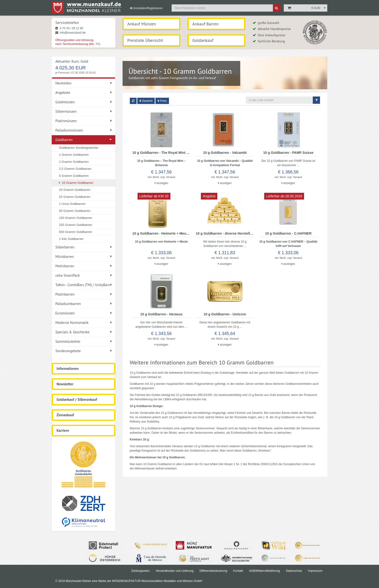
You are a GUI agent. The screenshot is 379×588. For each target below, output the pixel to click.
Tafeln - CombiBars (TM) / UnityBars (84, 285)
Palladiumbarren (84, 304)
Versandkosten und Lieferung (175, 571)
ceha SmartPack (84, 275)
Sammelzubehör (84, 341)
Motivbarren (84, 266)
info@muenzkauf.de (70, 33)
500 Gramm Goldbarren (76, 232)
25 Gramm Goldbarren (75, 197)
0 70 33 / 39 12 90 (69, 28)
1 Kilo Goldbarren (71, 239)
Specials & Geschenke (84, 332)
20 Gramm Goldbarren (75, 190)
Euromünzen (84, 313)
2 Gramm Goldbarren (74, 162)
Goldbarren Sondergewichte (79, 148)
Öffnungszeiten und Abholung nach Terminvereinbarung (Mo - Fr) (78, 42)
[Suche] (277, 8)
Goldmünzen (84, 102)
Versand (171, 177)
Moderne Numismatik (84, 323)
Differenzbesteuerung (213, 571)
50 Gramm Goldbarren (75, 211)
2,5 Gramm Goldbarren (75, 169)
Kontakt (238, 571)
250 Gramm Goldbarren (76, 225)
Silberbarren (84, 247)
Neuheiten (84, 83)
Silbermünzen (84, 111)
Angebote (84, 93)
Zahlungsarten (140, 571)
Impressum (315, 571)
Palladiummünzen (84, 130)
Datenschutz (294, 571)
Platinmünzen (84, 121)
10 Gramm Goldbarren (76, 183)
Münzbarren (84, 257)
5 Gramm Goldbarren (74, 176)
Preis (162, 101)
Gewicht (146, 101)
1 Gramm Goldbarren (74, 155)
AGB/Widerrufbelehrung (265, 571)
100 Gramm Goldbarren (76, 218)
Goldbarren (64, 140)
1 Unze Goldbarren (72, 204)
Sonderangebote (84, 351)
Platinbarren (84, 294)
